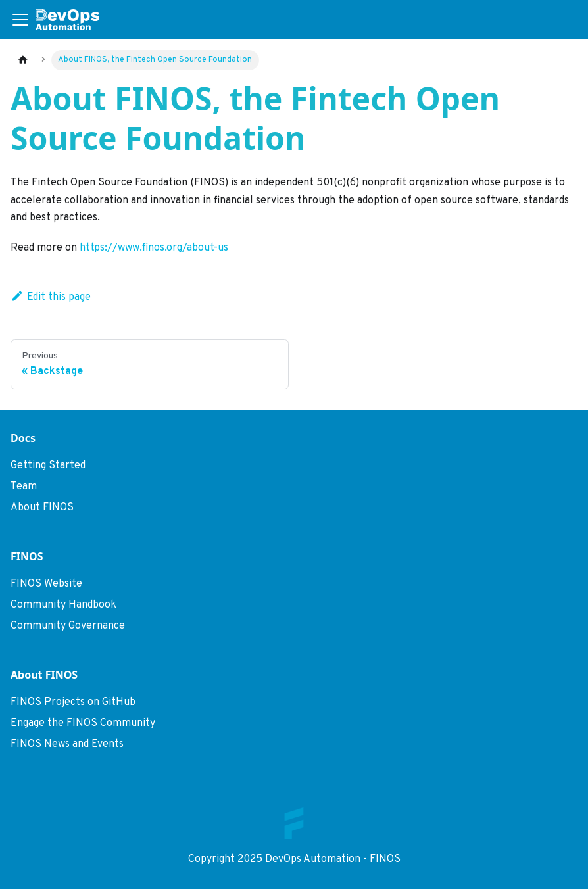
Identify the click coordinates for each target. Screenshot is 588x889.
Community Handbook (63, 605)
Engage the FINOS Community (83, 723)
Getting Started (48, 466)
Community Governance (68, 626)
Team (24, 487)
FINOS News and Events (67, 744)
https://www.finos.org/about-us (154, 248)
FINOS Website (46, 584)
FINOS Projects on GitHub (73, 702)
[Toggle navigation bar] (20, 20)
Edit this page (51, 297)
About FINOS (42, 508)
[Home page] (23, 60)
